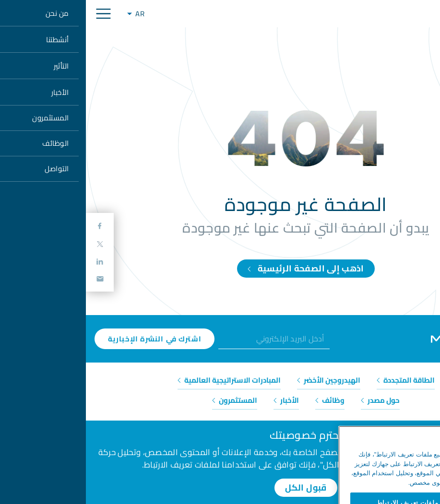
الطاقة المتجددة (320, 380)
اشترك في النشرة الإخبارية (69, 339)
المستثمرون (149, 400)
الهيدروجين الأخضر (243, 380)
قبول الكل (220, 487)
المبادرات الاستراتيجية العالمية (143, 380)
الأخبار (200, 400)
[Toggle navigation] (18, 14)
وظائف (244, 400)
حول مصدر (294, 400)
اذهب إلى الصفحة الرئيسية (220, 268)
